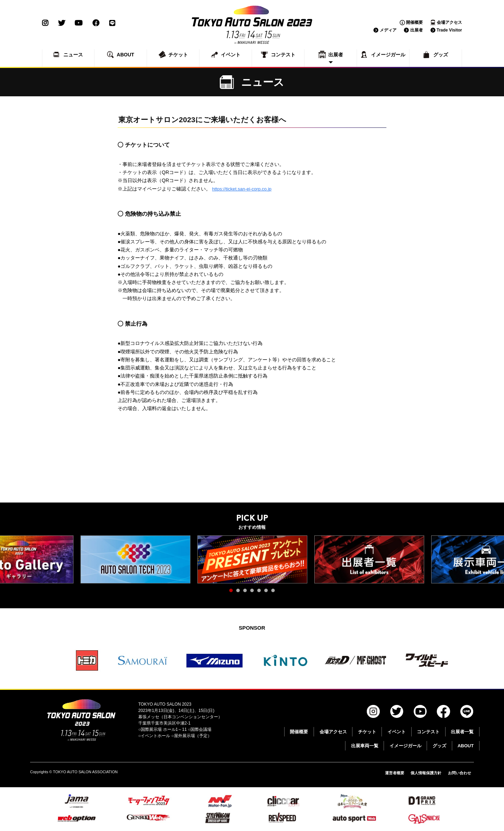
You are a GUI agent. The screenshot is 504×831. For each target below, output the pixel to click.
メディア (388, 30)
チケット (367, 732)
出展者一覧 (462, 732)
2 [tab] (240, 592)
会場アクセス (449, 22)
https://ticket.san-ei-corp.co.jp (244, 189)
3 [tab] (247, 592)
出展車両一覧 (365, 746)
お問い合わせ (458, 773)
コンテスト (428, 732)
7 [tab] (275, 592)
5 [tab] (261, 592)
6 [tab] (268, 592)
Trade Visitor (449, 30)
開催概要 (414, 22)
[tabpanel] (135, 559)
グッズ (439, 746)
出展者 (416, 30)
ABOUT (465, 746)
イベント (397, 732)
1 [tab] (233, 592)
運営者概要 (387, 773)
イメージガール (405, 746)
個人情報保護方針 (422, 773)
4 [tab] (254, 592)
